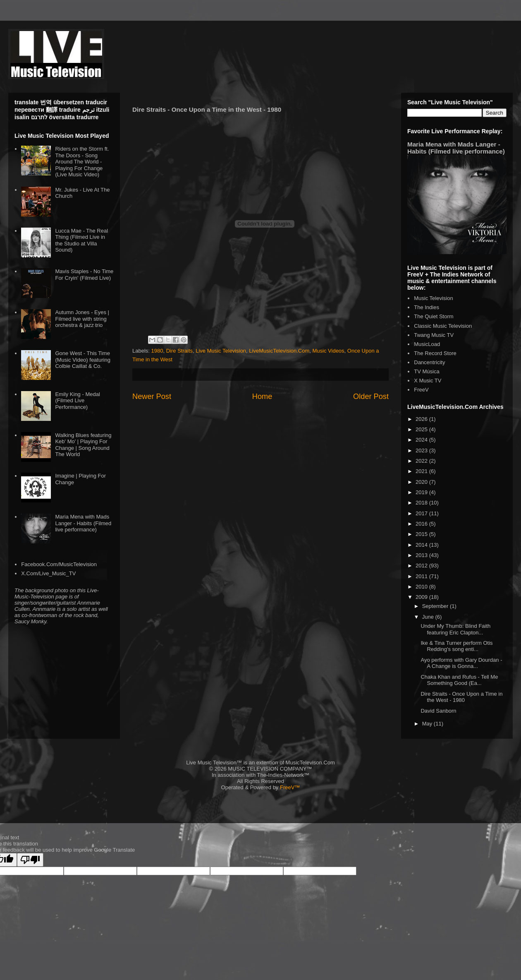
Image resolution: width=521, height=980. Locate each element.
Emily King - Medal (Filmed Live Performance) (77, 401)
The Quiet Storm (434, 316)
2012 (422, 566)
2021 (422, 471)
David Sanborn (438, 711)
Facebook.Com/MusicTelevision (59, 564)
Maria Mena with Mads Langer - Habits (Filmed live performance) (83, 523)
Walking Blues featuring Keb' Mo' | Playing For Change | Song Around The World (83, 445)
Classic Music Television (443, 326)
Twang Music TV (434, 335)
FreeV (421, 390)
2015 (422, 534)
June (429, 617)
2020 (422, 482)
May (428, 724)
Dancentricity (429, 362)
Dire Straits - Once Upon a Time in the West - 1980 (461, 697)
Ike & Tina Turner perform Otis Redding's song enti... (456, 646)
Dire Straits (179, 351)
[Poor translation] (30, 860)
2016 (422, 524)
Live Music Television (221, 351)
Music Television (433, 298)
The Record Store (435, 353)
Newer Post (152, 396)
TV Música (427, 371)
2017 (422, 513)
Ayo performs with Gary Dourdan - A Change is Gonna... (461, 663)
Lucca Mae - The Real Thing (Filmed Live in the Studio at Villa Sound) (81, 240)
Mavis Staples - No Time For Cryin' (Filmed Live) (84, 275)
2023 (422, 450)
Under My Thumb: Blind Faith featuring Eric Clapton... (455, 629)
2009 (422, 597)
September (436, 606)
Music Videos (329, 351)
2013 (422, 555)
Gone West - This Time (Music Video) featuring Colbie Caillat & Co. (82, 360)
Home (262, 396)
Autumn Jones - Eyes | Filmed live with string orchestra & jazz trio (82, 319)
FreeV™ (290, 787)
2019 (422, 492)
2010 (422, 587)
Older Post (371, 396)
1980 (157, 351)
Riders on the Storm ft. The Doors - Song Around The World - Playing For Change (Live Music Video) (82, 162)
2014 (422, 545)
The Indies (427, 307)
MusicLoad (427, 344)
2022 (422, 461)
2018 (422, 503)
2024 (422, 440)
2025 (422, 429)
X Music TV (428, 381)
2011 (422, 576)
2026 (422, 419)
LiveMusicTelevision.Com (279, 351)
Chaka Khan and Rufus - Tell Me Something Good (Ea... (459, 680)
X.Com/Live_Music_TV (48, 573)
